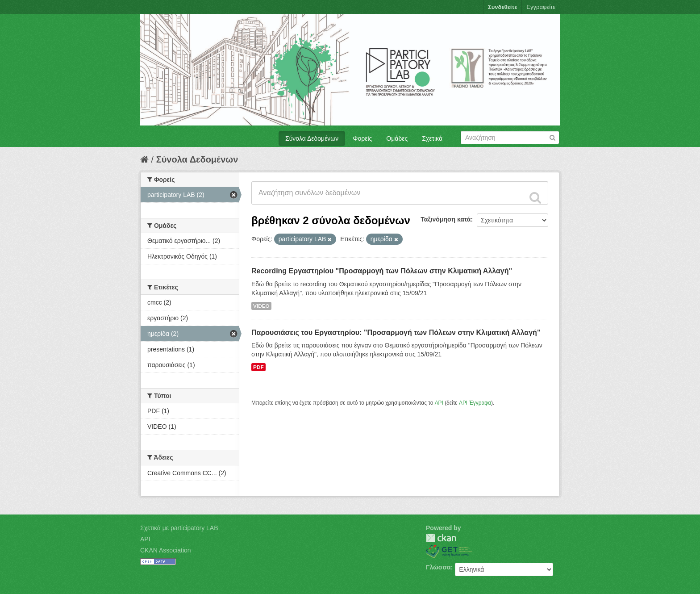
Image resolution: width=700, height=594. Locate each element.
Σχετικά (432, 138)
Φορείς (362, 138)
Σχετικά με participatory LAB (179, 528)
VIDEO (261, 306)
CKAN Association (166, 550)
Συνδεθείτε (502, 7)
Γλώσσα (438, 567)
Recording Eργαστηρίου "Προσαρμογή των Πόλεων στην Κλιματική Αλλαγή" (382, 271)
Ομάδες (397, 138)
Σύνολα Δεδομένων (312, 138)
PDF (258, 367)
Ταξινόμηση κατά (446, 219)
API (439, 403)
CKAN (441, 538)
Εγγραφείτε (541, 7)
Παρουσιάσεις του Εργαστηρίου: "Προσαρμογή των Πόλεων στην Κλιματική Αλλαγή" (396, 333)
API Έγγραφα (475, 403)
